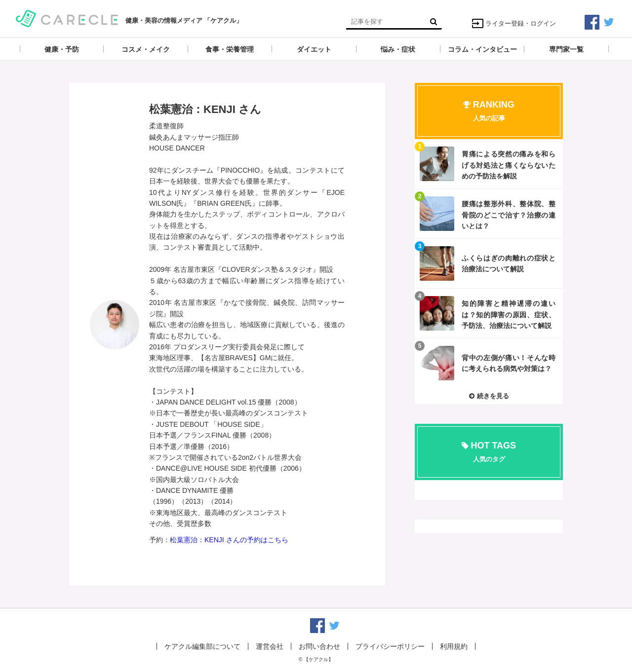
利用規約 (454, 646)
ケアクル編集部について (202, 646)
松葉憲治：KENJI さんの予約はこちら (229, 540)
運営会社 (270, 646)
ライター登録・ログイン (514, 23)
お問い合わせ (319, 646)
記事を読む (489, 164)
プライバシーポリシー (390, 646)
